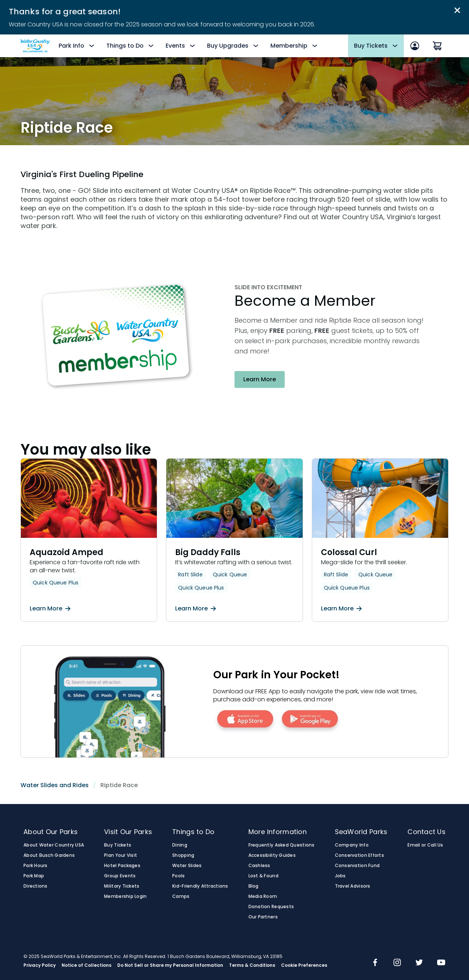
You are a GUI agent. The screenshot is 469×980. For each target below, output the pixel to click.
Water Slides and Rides (55, 785)
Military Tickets (122, 886)
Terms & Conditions (252, 965)
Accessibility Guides (272, 855)
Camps (181, 896)
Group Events (120, 876)
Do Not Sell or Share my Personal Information (170, 965)
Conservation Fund (357, 866)
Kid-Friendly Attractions (200, 886)
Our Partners (263, 917)
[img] (375, 963)
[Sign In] (415, 46)
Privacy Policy (40, 965)
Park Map (34, 876)
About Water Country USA (54, 845)
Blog (254, 886)
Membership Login (125, 896)
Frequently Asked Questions (282, 845)
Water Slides (187, 866)
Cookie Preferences (304, 965)
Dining (180, 845)
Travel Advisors (353, 886)
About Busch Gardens (49, 855)
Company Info (352, 845)
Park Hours (36, 866)
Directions (36, 886)
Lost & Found (263, 876)
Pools (178, 876)
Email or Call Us (425, 845)
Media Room (263, 896)
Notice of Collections (86, 965)
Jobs (340, 876)
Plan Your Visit (121, 855)
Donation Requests (271, 907)
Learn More (50, 609)
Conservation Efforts (359, 855)
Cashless (259, 866)
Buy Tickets (118, 845)
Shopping (183, 855)
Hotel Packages (122, 866)
